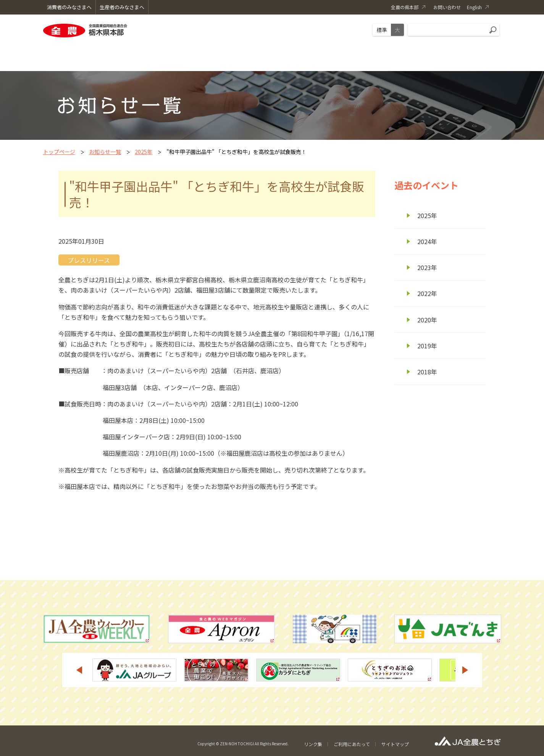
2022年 (427, 293)
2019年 (427, 346)
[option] (134, 670)
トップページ (59, 152)
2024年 (427, 241)
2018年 (427, 372)
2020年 (427, 320)
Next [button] (465, 670)
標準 (382, 30)
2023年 (427, 267)
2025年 (144, 152)
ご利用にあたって (352, 744)
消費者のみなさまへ (69, 7)
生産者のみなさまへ (122, 7)
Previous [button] (79, 670)
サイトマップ (395, 744)
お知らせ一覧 (105, 152)
